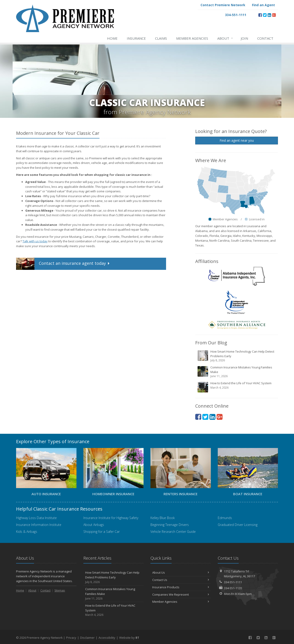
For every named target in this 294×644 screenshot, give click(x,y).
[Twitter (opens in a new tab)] (265, 15)
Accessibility (107, 638)
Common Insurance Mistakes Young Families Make (237, 372)
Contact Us (181, 580)
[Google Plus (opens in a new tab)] (274, 15)
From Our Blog (211, 343)
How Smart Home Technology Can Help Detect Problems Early (237, 356)
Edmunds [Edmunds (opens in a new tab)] (225, 518)
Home (112, 38)
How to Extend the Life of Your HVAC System (237, 387)
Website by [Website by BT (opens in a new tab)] (129, 638)
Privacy (71, 638)
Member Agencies (192, 38)
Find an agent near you (237, 140)
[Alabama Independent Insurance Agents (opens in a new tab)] (237, 276)
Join (244, 38)
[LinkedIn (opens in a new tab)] (269, 15)
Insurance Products (181, 587)
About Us (181, 572)
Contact (265, 38)
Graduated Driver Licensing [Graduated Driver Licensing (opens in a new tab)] (238, 525)
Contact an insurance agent (63, 264)
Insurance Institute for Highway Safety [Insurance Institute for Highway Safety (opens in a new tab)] (111, 518)
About (225, 38)
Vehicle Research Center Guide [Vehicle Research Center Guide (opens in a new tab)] (173, 532)
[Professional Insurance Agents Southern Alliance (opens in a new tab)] (237, 325)
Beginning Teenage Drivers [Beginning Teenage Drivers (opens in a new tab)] (170, 525)
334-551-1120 (233, 588)
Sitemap (60, 590)
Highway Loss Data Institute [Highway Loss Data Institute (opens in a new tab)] (36, 518)
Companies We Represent (181, 594)
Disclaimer (87, 638)
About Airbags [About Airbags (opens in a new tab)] (94, 525)
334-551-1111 (233, 582)
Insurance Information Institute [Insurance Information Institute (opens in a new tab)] (39, 525)
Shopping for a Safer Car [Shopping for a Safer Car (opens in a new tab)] (102, 532)
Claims (161, 38)
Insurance (136, 38)
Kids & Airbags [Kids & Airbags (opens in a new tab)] (27, 532)
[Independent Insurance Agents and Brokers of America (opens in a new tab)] (237, 302)
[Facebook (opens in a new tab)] (260, 15)
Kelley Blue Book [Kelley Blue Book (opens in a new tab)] (163, 518)
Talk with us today (35, 241)
